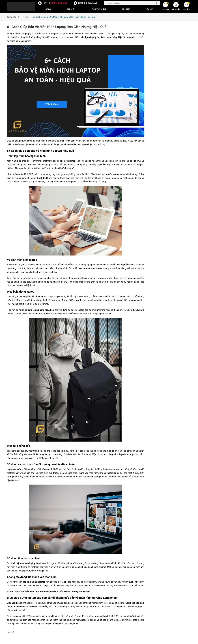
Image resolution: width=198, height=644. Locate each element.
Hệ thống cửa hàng (88, 3)
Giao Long (12, 603)
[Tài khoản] (176, 6)
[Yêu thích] (166, 6)
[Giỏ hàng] (187, 6)
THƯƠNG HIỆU (100, 9)
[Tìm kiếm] (157, 3)
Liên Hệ (149, 9)
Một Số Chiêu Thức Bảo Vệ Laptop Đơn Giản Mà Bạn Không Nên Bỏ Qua (55, 592)
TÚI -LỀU (73, 9)
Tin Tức (126, 9)
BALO (49, 9)
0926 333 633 (59, 3)
